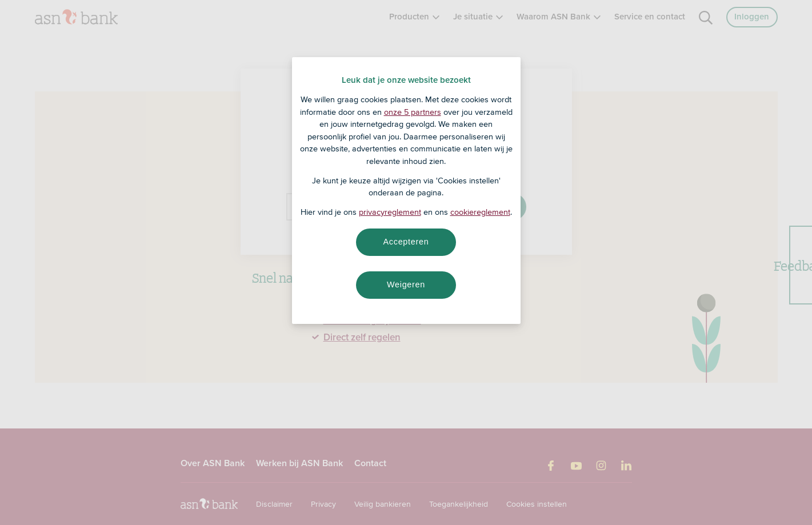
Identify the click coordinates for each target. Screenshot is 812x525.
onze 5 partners (413, 112)
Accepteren (406, 242)
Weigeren (406, 284)
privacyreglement (390, 212)
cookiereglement (480, 212)
